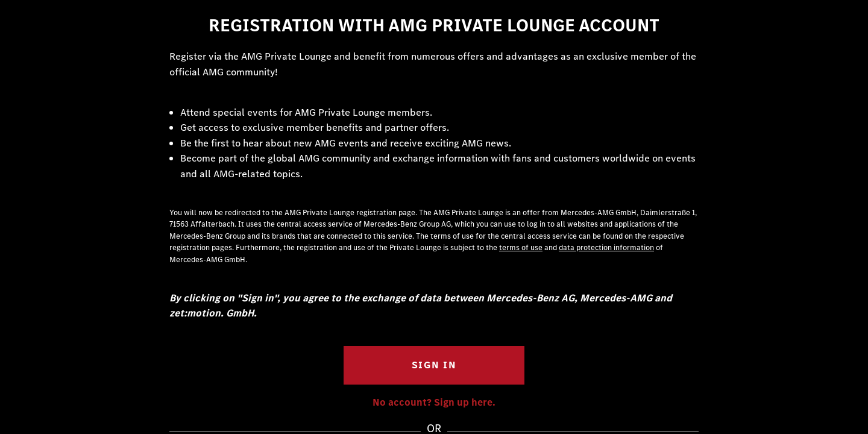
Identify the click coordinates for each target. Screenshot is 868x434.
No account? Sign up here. (434, 402)
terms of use (521, 247)
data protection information (606, 247)
